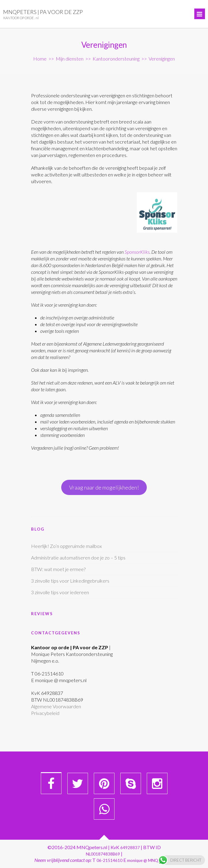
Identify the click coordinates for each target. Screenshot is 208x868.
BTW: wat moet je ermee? (58, 569)
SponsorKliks (137, 252)
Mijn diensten (70, 59)
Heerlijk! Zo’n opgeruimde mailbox (66, 546)
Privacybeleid (45, 713)
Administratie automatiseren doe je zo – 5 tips (78, 558)
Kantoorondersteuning (116, 59)
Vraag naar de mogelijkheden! (104, 487)
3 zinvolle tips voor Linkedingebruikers (70, 581)
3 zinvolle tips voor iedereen (60, 592)
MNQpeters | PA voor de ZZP (43, 12)
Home (40, 59)
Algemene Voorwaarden (56, 706)
